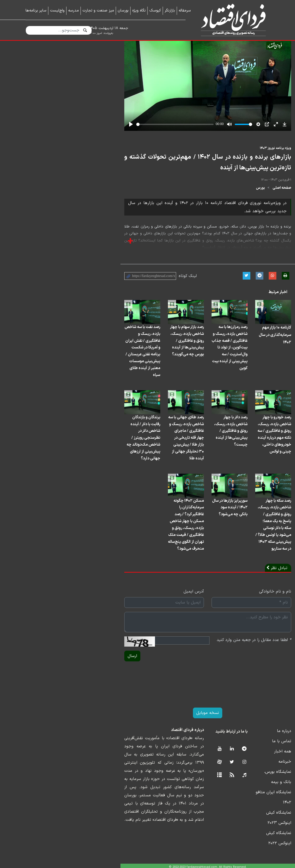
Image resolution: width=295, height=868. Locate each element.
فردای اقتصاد (231, 20)
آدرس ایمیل (133, 625)
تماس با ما (260, 775)
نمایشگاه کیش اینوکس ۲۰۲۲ (245, 836)
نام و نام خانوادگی (253, 625)
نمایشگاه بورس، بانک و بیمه (245, 806)
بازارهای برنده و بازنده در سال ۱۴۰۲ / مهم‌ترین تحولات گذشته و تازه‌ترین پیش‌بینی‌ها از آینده (154, 214)
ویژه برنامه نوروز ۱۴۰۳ (254, 205)
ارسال (34, 690)
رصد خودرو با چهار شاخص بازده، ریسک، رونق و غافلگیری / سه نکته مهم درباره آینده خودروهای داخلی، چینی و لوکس (243, 473)
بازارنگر (170, 11)
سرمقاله (185, 11)
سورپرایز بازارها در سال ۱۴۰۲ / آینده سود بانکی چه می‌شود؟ (182, 550)
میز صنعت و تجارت (98, 11)
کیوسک (155, 11)
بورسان (123, 11)
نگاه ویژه (139, 11)
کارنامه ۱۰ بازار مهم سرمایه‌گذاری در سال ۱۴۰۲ (243, 382)
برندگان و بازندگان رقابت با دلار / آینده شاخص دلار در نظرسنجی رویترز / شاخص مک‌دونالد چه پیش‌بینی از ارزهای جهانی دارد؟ (55, 473)
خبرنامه (263, 795)
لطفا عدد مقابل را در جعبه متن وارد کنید (232, 674)
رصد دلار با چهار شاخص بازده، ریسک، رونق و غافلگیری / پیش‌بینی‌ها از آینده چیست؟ (182, 470)
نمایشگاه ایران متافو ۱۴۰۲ (247, 816)
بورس (239, 234)
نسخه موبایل (148, 747)
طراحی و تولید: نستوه (151, 865)
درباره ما (262, 765)
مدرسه (73, 11)
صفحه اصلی (260, 234)
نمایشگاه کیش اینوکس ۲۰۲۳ (244, 826)
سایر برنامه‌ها (36, 11)
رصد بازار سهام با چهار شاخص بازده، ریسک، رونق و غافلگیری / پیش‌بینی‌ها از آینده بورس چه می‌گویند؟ (118, 389)
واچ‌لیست (57, 11)
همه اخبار (261, 785)
